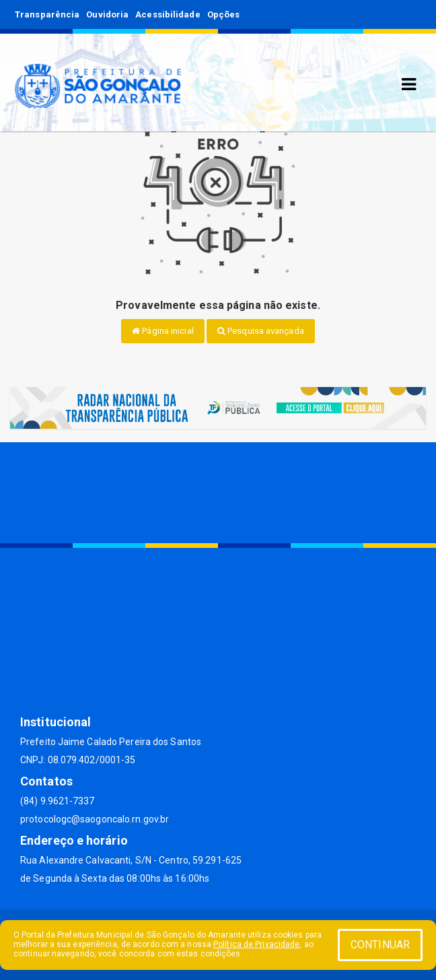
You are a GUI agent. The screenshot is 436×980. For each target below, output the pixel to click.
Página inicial (163, 331)
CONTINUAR (380, 945)
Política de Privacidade (256, 944)
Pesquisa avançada (261, 331)
